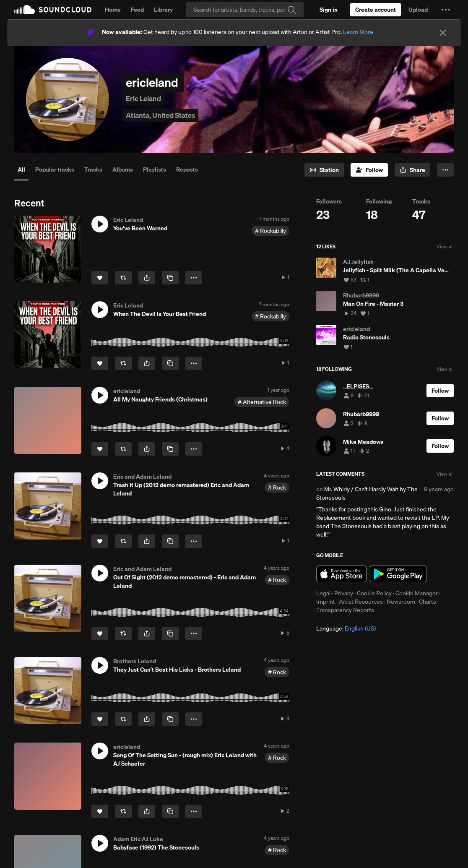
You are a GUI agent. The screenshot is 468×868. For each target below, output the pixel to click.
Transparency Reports (345, 610)
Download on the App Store (341, 574)
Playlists (155, 169)
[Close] (443, 33)
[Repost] (123, 278)
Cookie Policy (374, 593)
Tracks (93, 169)
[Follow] (369, 170)
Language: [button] (346, 628)
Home (113, 10)
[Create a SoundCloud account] (376, 10)
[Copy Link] (170, 278)
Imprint (326, 602)
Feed (137, 10)
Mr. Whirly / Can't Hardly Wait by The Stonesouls (367, 493)
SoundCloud (53, 10)
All (21, 169)
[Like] (100, 278)
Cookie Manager (417, 593)
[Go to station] (324, 170)
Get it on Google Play (398, 574)
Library (163, 10)
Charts (428, 602)
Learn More (358, 32)
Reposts (187, 169)
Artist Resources (361, 602)
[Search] (245, 10)
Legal (323, 593)
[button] (446, 10)
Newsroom (401, 602)
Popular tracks (55, 169)
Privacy (344, 593)
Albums (123, 169)
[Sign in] (329, 10)
